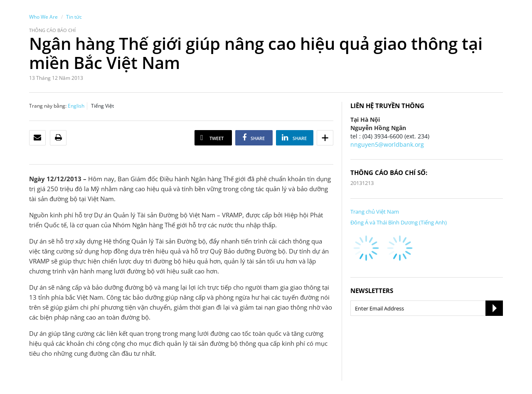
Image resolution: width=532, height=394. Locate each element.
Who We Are (43, 17)
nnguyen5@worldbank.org (387, 144)
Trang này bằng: (48, 106)
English (76, 106)
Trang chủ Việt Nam (375, 212)
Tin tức (74, 17)
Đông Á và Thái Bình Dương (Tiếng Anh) (399, 222)
